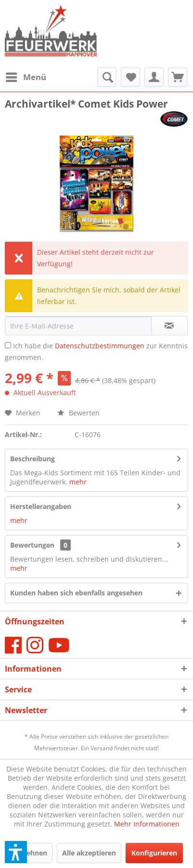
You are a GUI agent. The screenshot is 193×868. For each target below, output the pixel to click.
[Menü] (26, 77)
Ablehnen (31, 853)
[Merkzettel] (130, 77)
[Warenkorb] (178, 77)
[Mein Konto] (154, 77)
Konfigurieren (154, 853)
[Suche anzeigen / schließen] (107, 77)
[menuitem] (26, 77)
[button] (16, 852)
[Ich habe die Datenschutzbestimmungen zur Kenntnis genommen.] (8, 345)
